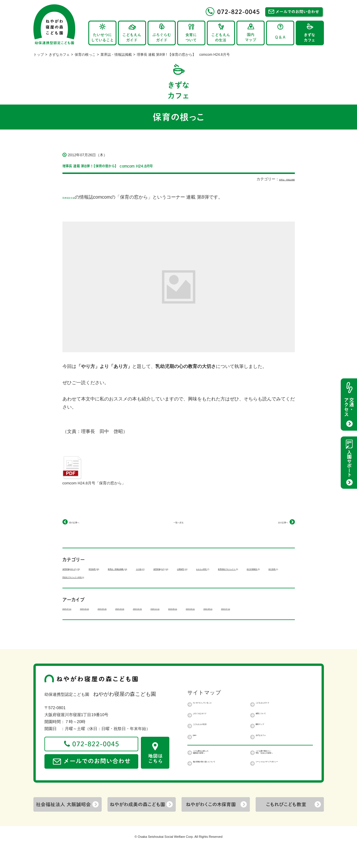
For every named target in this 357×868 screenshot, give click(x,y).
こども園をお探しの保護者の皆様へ (211, 771)
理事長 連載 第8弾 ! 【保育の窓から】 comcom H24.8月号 (168, 164)
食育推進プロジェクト (158, 576)
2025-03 (103, 616)
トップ (39, 55)
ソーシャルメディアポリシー (282, 783)
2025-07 (73, 616)
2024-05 (132, 616)
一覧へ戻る (179, 522)
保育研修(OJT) (246, 568)
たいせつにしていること (215, 720)
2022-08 (73, 624)
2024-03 (162, 616)
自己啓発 (241, 576)
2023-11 (222, 616)
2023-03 (281, 616)
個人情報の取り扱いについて (219, 783)
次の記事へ (277, 522)
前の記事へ (81, 522)
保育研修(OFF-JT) (83, 568)
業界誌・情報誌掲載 (116, 55)
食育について (268, 731)
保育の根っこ (85, 55)
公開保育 (75, 576)
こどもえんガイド (272, 720)
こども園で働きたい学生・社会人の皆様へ (276, 771)
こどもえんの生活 (209, 742)
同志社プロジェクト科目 (88, 585)
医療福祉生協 (76, 197)
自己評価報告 (206, 576)
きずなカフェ (59, 55)
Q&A (197, 753)
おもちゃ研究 (111, 576)
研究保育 (125, 568)
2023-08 (251, 616)
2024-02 (192, 616)
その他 (210, 568)
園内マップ (266, 742)
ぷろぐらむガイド (209, 731)
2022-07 (103, 624)
